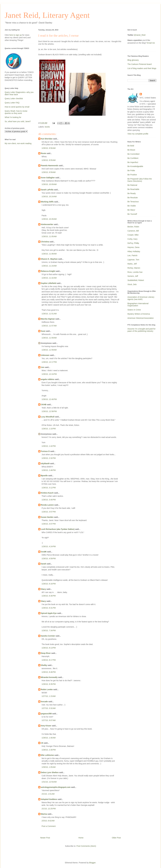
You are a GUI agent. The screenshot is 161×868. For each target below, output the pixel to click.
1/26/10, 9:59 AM (49, 172)
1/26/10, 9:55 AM (49, 160)
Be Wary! (131, 210)
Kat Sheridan (47, 139)
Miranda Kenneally (49, 677)
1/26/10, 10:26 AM (49, 219)
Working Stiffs (47, 202)
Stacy (43, 589)
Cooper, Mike (133, 235)
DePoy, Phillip (133, 243)
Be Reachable (133, 189)
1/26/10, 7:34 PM (49, 630)
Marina (44, 814)
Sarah (44, 564)
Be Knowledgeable (135, 166)
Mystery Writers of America (139, 314)
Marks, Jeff (132, 264)
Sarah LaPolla (47, 190)
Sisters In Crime (134, 310)
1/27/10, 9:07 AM (49, 720)
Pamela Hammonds (50, 166)
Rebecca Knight (48, 271)
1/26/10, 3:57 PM (49, 512)
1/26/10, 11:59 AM (49, 338)
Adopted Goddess (49, 799)
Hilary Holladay (134, 251)
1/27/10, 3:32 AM (49, 708)
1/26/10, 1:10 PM (49, 429)
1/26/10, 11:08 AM (49, 254)
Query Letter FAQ (12, 103)
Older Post (116, 838)
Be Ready (132, 193)
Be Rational (132, 185)
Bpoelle (44, 476)
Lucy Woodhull (48, 417)
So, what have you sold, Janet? (18, 121)
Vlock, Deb (132, 284)
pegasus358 (46, 714)
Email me (151, 43)
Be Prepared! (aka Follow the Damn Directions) (140, 180)
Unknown (45, 355)
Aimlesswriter (47, 224)
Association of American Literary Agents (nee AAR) (141, 298)
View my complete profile (138, 134)
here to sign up (16, 35)
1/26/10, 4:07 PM (49, 524)
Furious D (45, 451)
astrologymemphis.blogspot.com (56, 787)
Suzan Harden (47, 517)
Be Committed (133, 154)
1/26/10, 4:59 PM (49, 559)
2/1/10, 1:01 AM (48, 794)
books (47, 127)
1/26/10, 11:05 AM (49, 236)
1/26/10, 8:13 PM (49, 648)
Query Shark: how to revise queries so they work (16, 112)
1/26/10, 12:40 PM (49, 399)
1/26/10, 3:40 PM (49, 500)
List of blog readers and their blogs (142, 68)
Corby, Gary (132, 239)
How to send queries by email (17, 107)
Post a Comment (49, 826)
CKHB (44, 405)
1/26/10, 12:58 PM (49, 411)
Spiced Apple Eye (49, 613)
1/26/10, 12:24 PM (49, 374)
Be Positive (132, 175)
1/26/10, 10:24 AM (49, 196)
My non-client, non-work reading (18, 143)
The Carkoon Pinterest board (140, 64)
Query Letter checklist (14, 99)
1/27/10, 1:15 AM (49, 696)
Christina (45, 242)
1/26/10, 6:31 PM (49, 608)
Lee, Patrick (132, 255)
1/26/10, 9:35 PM (49, 684)
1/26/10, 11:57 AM (49, 326)
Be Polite (131, 170)
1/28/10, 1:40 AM (49, 738)
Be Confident (133, 158)
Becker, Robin (133, 227)
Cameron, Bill (133, 231)
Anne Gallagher (48, 178)
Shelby (44, 665)
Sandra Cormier (48, 636)
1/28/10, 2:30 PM (49, 750)
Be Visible (132, 206)
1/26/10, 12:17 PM (49, 362)
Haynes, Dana (133, 247)
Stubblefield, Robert (136, 280)
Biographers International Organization (138, 305)
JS (42, 743)
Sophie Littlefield (49, 283)
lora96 (44, 552)
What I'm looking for (13, 117)
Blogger (92, 863)
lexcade (44, 702)
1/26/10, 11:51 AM (49, 314)
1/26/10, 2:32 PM (49, 458)
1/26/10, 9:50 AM (49, 148)
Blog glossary (133, 60)
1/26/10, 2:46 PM (49, 470)
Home (81, 838)
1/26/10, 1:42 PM (49, 446)
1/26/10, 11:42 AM (49, 278)
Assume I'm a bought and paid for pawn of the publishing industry (141, 330)
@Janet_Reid (140, 35)
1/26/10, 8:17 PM (49, 660)
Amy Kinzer (46, 726)
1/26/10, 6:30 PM (49, 596)
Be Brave (131, 150)
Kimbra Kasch (47, 493)
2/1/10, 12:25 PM (49, 809)
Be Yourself (132, 214)
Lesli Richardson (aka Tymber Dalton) (58, 529)
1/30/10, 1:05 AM (49, 767)
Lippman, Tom (133, 260)
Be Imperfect (133, 162)
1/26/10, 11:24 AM (49, 266)
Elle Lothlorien (47, 755)
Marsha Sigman (48, 319)
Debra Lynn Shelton (50, 772)
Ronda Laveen (47, 505)
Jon (43, 367)
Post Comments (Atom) (86, 846)
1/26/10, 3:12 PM (49, 488)
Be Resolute (133, 198)
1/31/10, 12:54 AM (49, 782)
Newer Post (45, 838)
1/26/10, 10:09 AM (49, 184)
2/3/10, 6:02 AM (48, 821)
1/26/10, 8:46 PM (49, 672)
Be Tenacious (133, 202)
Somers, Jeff (133, 276)
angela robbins (48, 379)
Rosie (43, 153)
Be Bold (131, 146)
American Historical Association (141, 318)
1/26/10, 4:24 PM (49, 546)
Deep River (46, 653)
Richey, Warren (134, 268)
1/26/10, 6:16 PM (49, 584)
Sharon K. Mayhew (49, 259)
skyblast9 (45, 463)
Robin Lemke (47, 689)
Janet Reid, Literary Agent (47, 15)
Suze (43, 331)
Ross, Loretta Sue (135, 272)
